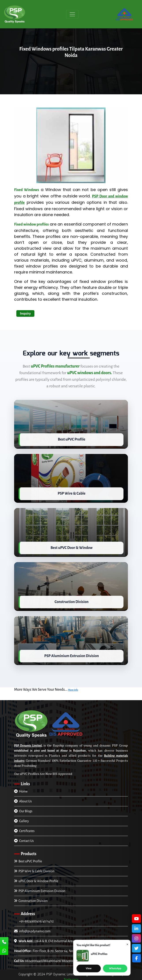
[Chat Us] (4, 951)
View (89, 968)
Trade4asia (71, 977)
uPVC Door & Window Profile (36, 879)
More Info (73, 688)
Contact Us (24, 839)
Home (21, 789)
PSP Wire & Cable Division (34, 869)
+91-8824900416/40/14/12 (36, 919)
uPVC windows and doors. (90, 373)
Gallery (21, 819)
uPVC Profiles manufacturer (55, 366)
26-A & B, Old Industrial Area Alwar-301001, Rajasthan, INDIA (66, 939)
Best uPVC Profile (28, 859)
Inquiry (25, 313)
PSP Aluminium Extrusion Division (40, 889)
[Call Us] (4, 942)
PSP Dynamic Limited (28, 743)
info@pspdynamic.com (32, 929)
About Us (23, 799)
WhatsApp (115, 968)
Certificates (24, 829)
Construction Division (31, 899)
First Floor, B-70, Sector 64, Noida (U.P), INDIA (54, 949)
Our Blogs (23, 809)
